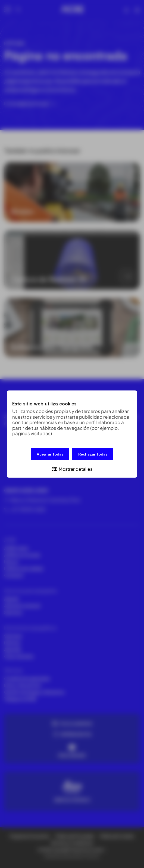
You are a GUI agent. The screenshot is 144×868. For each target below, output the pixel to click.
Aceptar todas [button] (50, 454)
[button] (72, 468)
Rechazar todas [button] (93, 454)
